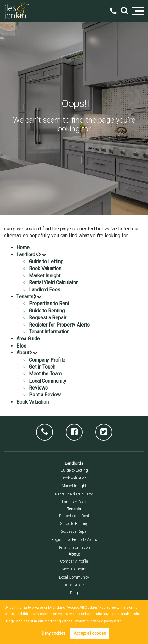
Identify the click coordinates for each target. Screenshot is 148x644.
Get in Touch (42, 367)
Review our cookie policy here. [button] (99, 621)
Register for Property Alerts (59, 325)
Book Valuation (45, 268)
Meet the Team (45, 374)
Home (23, 247)
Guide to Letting (46, 262)
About (23, 353)
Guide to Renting (47, 311)
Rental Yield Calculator (53, 283)
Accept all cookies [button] (90, 633)
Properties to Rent (49, 304)
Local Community (48, 381)
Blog (21, 346)
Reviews (38, 388)
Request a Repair (48, 318)
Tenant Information (49, 332)
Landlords (27, 255)
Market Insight (45, 276)
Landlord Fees (45, 290)
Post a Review (45, 395)
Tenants (25, 297)
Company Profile (47, 360)
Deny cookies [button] (54, 633)
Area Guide (28, 339)
